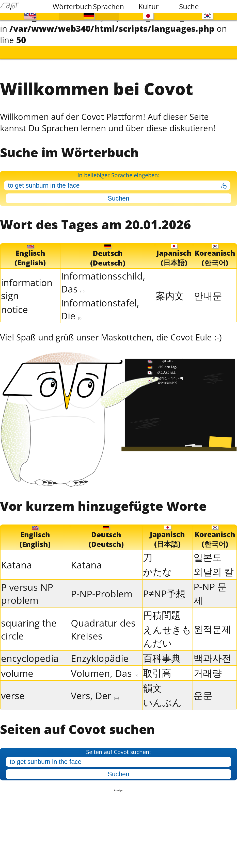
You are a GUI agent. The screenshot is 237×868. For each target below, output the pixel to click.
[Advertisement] (119, 825)
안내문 (208, 291)
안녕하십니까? (169, 373)
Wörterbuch (70, 6)
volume (17, 668)
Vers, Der (95, 691)
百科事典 (162, 653)
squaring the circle (29, 625)
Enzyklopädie (100, 653)
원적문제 (212, 624)
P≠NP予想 (164, 589)
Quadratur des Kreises (103, 625)
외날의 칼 (214, 567)
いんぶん (162, 698)
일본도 (208, 552)
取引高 (157, 668)
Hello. (169, 356)
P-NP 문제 (210, 588)
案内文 (170, 291)
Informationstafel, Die (100, 305)
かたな (157, 567)
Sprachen (108, 6)
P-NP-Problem (102, 589)
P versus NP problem (27, 589)
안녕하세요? (169, 378)
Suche (189, 6)
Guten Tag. (169, 362)
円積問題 (162, 610)
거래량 (208, 668)
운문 (203, 690)
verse (13, 691)
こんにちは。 (169, 367)
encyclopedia (30, 653)
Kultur (148, 6)
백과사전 (212, 653)
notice (14, 305)
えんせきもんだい (167, 631)
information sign (27, 285)
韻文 (152, 683)
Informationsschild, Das (103, 278)
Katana (17, 560)
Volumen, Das (105, 668)
